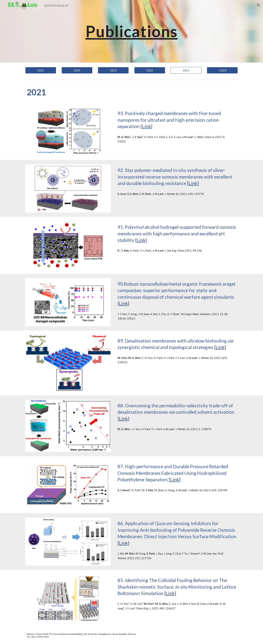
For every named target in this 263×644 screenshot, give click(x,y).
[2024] (77, 70)
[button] (259, 5)
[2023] (113, 70)
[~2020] (222, 70)
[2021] (186, 70)
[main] (131, 31)
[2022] (150, 70)
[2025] (41, 70)
